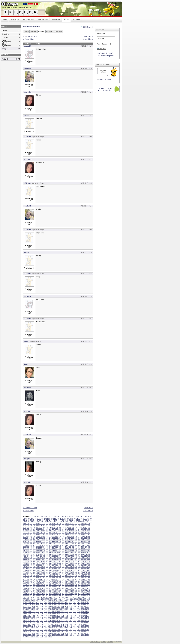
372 (40, 545)
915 (31, 592)
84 (77, 520)
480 (50, 554)
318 (69, 540)
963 (50, 595)
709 (44, 574)
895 (34, 590)
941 (47, 594)
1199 (62, 621)
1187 (79, 619)
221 (28, 533)
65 (33, 520)
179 (28, 529)
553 (82, 560)
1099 (46, 610)
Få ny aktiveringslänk (106, 56)
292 (53, 538)
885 (69, 588)
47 (61, 518)
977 (28, 597)
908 (76, 590)
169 (63, 527)
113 (87, 522)
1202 (75, 621)
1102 (58, 610)
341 (76, 542)
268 (44, 536)
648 (50, 569)
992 (76, 597)
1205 (87, 621)
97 (38, 522)
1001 (39, 599)
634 (73, 567)
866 (76, 587)
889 (82, 588)
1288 (33, 631)
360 (69, 543)
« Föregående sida (30, 36)
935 (28, 594)
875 (37, 588)
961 (44, 595)
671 (57, 570)
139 (34, 525)
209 (57, 531)
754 (53, 578)
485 (66, 554)
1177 (37, 619)
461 (57, 552)
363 (79, 543)
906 (69, 590)
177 (89, 527)
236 (76, 533)
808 (24, 583)
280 (82, 536)
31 (24, 518)
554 (85, 560)
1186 (75, 619)
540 (40, 560)
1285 (87, 630)
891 (89, 588)
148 (63, 525)
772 (44, 579)
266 (37, 536)
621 (31, 567)
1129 (37, 613)
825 (79, 583)
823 (73, 583)
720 (79, 574)
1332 (83, 635)
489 (79, 554)
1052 (50, 604)
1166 (58, 617)
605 (47, 565)
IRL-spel (49, 32)
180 (31, 529)
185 (47, 529)
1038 (58, 603)
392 (37, 547)
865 (73, 587)
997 (24, 599)
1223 (29, 624)
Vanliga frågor (29, 19)
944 (57, 594)
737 (66, 576)
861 (60, 587)
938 (37, 594)
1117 (54, 612)
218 (85, 531)
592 (73, 563)
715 (63, 574)
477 (40, 554)
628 (53, 567)
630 (60, 567)
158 (28, 527)
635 (76, 567)
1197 (54, 621)
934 (24, 594)
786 (89, 579)
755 (57, 578)
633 (69, 567)
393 (40, 547)
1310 (58, 633)
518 (37, 558)
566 (57, 561)
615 (79, 565)
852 (31, 587)
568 (63, 561)
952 (82, 594)
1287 (29, 631)
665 (37, 570)
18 (63, 516)
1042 (75, 603)
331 (44, 542)
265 (34, 536)
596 (85, 563)
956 (28, 595)
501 (50, 556)
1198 (58, 621)
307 (34, 540)
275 (66, 536)
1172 (83, 617)
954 (89, 594)
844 (73, 585)
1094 (25, 610)
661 (24, 570)
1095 (29, 610)
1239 (29, 626)
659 (85, 569)
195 (79, 529)
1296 (66, 631)
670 (53, 570)
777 (60, 579)
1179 (46, 619)
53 (75, 518)
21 (70, 516)
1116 (50, 612)
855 (40, 587)
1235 (79, 624)
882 (60, 588)
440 (57, 551)
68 (40, 520)
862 (63, 587)
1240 (33, 626)
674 (66, 570)
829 (24, 585)
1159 (29, 617)
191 (66, 529)
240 (89, 533)
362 (76, 543)
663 (31, 570)
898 (44, 590)
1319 (29, 635)
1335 (29, 637)
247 (44, 534)
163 (44, 527)
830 (28, 585)
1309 (54, 633)
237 (79, 533)
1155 (79, 615)
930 (79, 592)
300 (79, 538)
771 (40, 579)
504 (60, 556)
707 (37, 574)
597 (89, 563)
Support (34, 32)
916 (34, 592)
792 (40, 581)
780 (69, 579)
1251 (79, 626)
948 (69, 594)
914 (28, 592)
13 (51, 516)
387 (89, 545)
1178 (41, 619)
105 (61, 522)
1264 (66, 628)
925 (63, 592)
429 (89, 549)
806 (85, 581)
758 (66, 578)
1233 (70, 624)
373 (44, 545)
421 (63, 549)
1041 (70, 603)
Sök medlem (43, 19)
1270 (25, 630)
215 (76, 531)
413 (37, 549)
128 (66, 524)
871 (24, 588)
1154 (75, 615)
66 (36, 520)
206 (47, 531)
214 (73, 531)
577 (24, 563)
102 (52, 522)
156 (89, 525)
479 (47, 554)
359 (66, 543)
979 (34, 597)
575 (85, 561)
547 (63, 560)
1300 (83, 631)
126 (60, 524)
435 (40, 551)
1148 (50, 615)
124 (53, 524)
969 (69, 595)
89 (88, 520)
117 (31, 524)
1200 (66, 621)
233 (66, 533)
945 (60, 594)
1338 (41, 637)
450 (89, 551)
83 (75, 520)
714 (60, 574)
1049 (37, 604)
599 (28, 565)
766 (24, 579)
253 (63, 534)
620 (28, 567)
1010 (76, 599)
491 (85, 554)
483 (60, 554)
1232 (66, 624)
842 (66, 585)
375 (50, 545)
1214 (58, 622)
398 (57, 547)
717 (69, 574)
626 (47, 567)
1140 (83, 613)
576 (89, 561)
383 (76, 545)
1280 (66, 630)
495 (31, 556)
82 (72, 520)
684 (31, 572)
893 (28, 590)
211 (63, 531)
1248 (66, 626)
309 (40, 540)
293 (57, 538)
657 (79, 569)
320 (76, 540)
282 (89, 536)
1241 (37, 626)
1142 (25, 615)
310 (44, 540)
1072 (66, 606)
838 (53, 585)
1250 (75, 626)
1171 (79, 617)
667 (44, 570)
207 (50, 531)
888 (79, 588)
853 (34, 587)
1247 (62, 626)
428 (85, 549)
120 (40, 524)
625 (44, 567)
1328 (66, 635)
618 (89, 565)
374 (47, 545)
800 (66, 581)
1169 (70, 617)
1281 (70, 630)
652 (63, 569)
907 (73, 590)
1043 (79, 603)
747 (31, 578)
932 (85, 592)
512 (85, 556)
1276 (50, 630)
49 (65, 518)
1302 (25, 633)
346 (24, 543)
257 (76, 534)
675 (69, 570)
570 (69, 561)
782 (76, 579)
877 (44, 588)
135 (89, 524)
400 (63, 547)
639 (89, 567)
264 (31, 536)
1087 (62, 608)
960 (40, 595)
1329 (70, 635)
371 (37, 545)
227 (47, 533)
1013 (88, 599)
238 (82, 533)
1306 (41, 633)
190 (63, 529)
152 (76, 525)
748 (34, 578)
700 (82, 572)
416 (47, 549)
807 (89, 581)
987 (60, 597)
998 (28, 599)
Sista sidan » (88, 39)
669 (50, 570)
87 (84, 520)
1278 (58, 630)
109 (74, 522)
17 (61, 516)
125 (57, 524)
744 (89, 576)
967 (63, 595)
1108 (83, 610)
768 (31, 579)
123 (50, 524)
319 (73, 540)
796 (53, 581)
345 (89, 542)
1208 (33, 622)
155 (85, 525)
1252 (83, 626)
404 (76, 547)
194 (76, 529)
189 (60, 529)
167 (57, 527)
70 (45, 520)
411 (31, 549)
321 (79, 540)
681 (89, 570)
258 (79, 534)
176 (85, 527)
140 (37, 525)
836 (47, 585)
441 (60, 551)
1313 (70, 633)
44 (54, 518)
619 (24, 567)
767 (28, 579)
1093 (87, 608)
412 (34, 549)
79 (65, 520)
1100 (50, 610)
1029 (87, 601)
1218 (75, 622)
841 (63, 585)
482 (57, 554)
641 (28, 569)
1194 (41, 621)
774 (50, 579)
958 (34, 595)
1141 (87, 613)
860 (57, 587)
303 (89, 538)
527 (66, 558)
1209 (37, 622)
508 (73, 556)
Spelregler (15, 19)
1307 (46, 633)
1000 (34, 599)
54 (77, 518)
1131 (46, 613)
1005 (55, 599)
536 (28, 560)
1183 (62, 619)
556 (24, 561)
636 (79, 567)
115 (24, 524)
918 (40, 592)
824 (76, 583)
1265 (70, 628)
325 (24, 542)
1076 (83, 606)
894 (31, 590)
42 (49, 518)
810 (31, 583)
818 (57, 583)
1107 (79, 610)
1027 (79, 601)
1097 (37, 610)
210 (60, 531)
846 (79, 585)
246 (40, 534)
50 (68, 518)
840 (60, 585)
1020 (50, 601)
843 (69, 585)
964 (53, 595)
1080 (33, 608)
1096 (33, 610)
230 (57, 533)
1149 (54, 615)
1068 (50, 606)
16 (58, 516)
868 (82, 587)
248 (47, 534)
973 (82, 595)
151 (73, 525)
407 (85, 547)
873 (31, 588)
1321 (37, 635)
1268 (83, 628)
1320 (33, 635)
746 (28, 578)
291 (50, 538)
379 (63, 545)
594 (79, 563)
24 (77, 516)
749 (37, 578)
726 (31, 576)
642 (31, 569)
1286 (25, 631)
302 (85, 538)
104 (58, 522)
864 (69, 587)
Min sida (76, 19)
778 (63, 579)
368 (28, 545)
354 (50, 543)
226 (44, 533)
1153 (70, 615)
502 (53, 556)
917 (37, 592)
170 (66, 527)
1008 (68, 599)
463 (63, 552)
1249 (70, 626)
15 (56, 516)
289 (44, 538)
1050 (41, 604)
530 (76, 558)
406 (82, 547)
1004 (51, 599)
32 (26, 518)
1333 (87, 635)
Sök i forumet (88, 27)
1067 (46, 606)
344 (85, 542)
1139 (79, 613)
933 (89, 592)
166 (53, 527)
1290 (41, 631)
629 (57, 567)
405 (79, 547)
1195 (46, 621)
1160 (33, 617)
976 (24, 597)
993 (79, 597)
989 (66, 597)
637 (82, 567)
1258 (41, 628)
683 (28, 572)
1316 (83, 633)
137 (28, 525)
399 (60, 547)
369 (31, 545)
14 (54, 516)
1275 (46, 630)
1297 (70, 631)
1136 (66, 613)
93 (29, 522)
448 (82, 551)
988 (63, 597)
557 (28, 561)
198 (89, 529)
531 (79, 558)
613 (73, 565)
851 (28, 587)
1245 (54, 626)
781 (73, 579)
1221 (87, 622)
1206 (25, 622)
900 (50, 590)
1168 (66, 617)
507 (69, 556)
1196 (50, 621)
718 (73, 574)
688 (44, 572)
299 (76, 538)
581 (37, 563)
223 (34, 533)
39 (42, 518)
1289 (37, 631)
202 (34, 531)
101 (48, 522)
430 (24, 551)
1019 (46, 601)
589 (63, 563)
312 (50, 540)
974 (85, 595)
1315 (79, 633)
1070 (58, 606)
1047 (29, 604)
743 (85, 576)
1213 (54, 622)
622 (34, 567)
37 (38, 518)
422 (66, 549)
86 (81, 520)
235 (73, 533)
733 (53, 576)
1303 (29, 633)
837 (50, 585)
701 (85, 572)
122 (47, 524)
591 (69, 563)
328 (34, 542)
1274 (41, 630)
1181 (54, 619)
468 (79, 552)
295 (63, 538)
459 (50, 552)
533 (85, 558)
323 (85, 540)
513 (89, 556)
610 (63, 565)
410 (28, 549)
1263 (62, 628)
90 (91, 520)
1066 (41, 606)
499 (44, 556)
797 (57, 581)
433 (34, 551)
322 (82, 540)
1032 (33, 603)
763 (82, 578)
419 (57, 549)
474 (31, 554)
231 (60, 533)
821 (66, 583)
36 (36, 518)
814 (44, 583)
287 (37, 538)
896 (37, 590)
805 (82, 581)
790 (34, 581)
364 (82, 543)
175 (82, 527)
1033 (37, 603)
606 (50, 565)
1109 (87, 610)
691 (53, 572)
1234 (75, 624)
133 (82, 524)
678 (79, 570)
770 (37, 579)
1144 (33, 615)
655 (73, 569)
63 (29, 520)
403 (73, 547)
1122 (75, 612)
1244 (50, 626)
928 (73, 592)
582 (40, 563)
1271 (29, 630)
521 (47, 558)
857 (47, 587)
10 (45, 516)
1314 (75, 633)
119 (37, 524)
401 (66, 547)
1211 (46, 622)
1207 (29, 622)
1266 (75, 628)
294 (60, 538)
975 (89, 595)
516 (31, 558)
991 (73, 597)
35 (33, 518)
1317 (87, 633)
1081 (37, 608)
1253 (87, 626)
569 (66, 561)
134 (85, 524)
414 (40, 549)
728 (37, 576)
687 (40, 572)
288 (40, 538)
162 (40, 527)
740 (76, 576)
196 (82, 529)
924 (60, 592)
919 (44, 592)
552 (79, 560)
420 (60, 549)
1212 (50, 622)
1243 (46, 626)
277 (73, 536)
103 (55, 522)
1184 (66, 619)
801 (69, 581)
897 (40, 590)
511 (82, 556)
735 (60, 576)
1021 (54, 601)
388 (24, 547)
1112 (33, 612)
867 (79, 587)
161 (37, 527)
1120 (66, 612)
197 (85, 529)
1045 (87, 603)
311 (47, 540)
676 (73, 570)
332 (47, 542)
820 (63, 583)
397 (53, 547)
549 (69, 560)
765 (89, 578)
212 (66, 531)
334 (53, 542)
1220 (83, 622)
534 (89, 558)
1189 (87, 619)
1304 (33, 633)
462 (60, 552)
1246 (58, 626)
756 (60, 578)
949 (73, 594)
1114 (41, 612)
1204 (83, 621)
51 (70, 518)
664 (34, 570)
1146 (41, 615)
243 (31, 534)
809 (28, 583)
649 (53, 569)
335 (57, 542)
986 (57, 597)
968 (66, 595)
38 (40, 518)
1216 (66, 622)
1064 (33, 606)
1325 (54, 635)
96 (36, 522)
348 (31, 543)
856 (44, 587)
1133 (54, 613)
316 (63, 540)
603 (40, 565)
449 (85, 551)
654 (69, 569)
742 (82, 576)
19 (65, 516)
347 (28, 543)
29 (88, 516)
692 (57, 572)
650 (57, 569)
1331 (79, 635)
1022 (58, 601)
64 (31, 520)
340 (73, 542)
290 (47, 538)
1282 (75, 630)
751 (44, 578)
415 (44, 549)
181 (34, 529)
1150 (58, 615)
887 (76, 588)
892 (24, 590)
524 (57, 558)
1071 (62, 606)
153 (79, 525)
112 (84, 522)
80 (68, 520)
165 (50, 527)
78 (63, 520)
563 (47, 561)
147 (60, 525)
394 (44, 547)
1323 (46, 635)
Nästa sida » (88, 36)
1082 (41, 608)
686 (37, 572)
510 (79, 556)
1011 (80, 599)
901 (53, 590)
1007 (63, 599)
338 (66, 542)
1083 (46, 608)
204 (40, 531)
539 (37, 560)
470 (85, 552)
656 (76, 569)
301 (82, 538)
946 (63, 594)
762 (79, 578)
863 (66, 587)
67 (38, 520)
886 (73, 588)
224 (37, 533)
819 (60, 583)
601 (34, 565)
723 (89, 574)
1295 (62, 631)
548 (66, 560)
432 (31, 551)
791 (37, 581)
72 (49, 520)
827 (85, 583)
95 (33, 522)
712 (53, 574)
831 (31, 585)
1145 (37, 615)
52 (72, 518)
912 (89, 590)
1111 (29, 612)
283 (24, 538)
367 (24, 545)
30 (90, 516)
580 (34, 563)
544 (53, 560)
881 (57, 588)
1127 (29, 613)
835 (44, 585)
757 (63, 578)
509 (76, 556)
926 (66, 592)
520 (44, 558)
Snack (27, 32)
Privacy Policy (95, 642)
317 (66, 540)
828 (89, 583)
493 (24, 556)
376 (53, 545)
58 (86, 518)
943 (53, 594)
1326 (58, 635)
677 (76, 570)
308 (37, 540)
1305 (37, 633)
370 (34, 545)
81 (70, 520)
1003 (47, 599)
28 (86, 516)
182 (37, 529)
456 (40, 552)
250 (53, 534)
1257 (37, 628)
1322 (41, 635)
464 (66, 552)
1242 (41, 626)
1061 (87, 604)
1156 (83, 615)
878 (47, 588)
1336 (33, 637)
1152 (66, 615)
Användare (101, 34)
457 (44, 552)
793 (44, 581)
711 (50, 574)
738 (69, 576)
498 (40, 556)
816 (50, 583)
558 (31, 561)
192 (69, 529)
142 (44, 525)
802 (73, 581)
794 (47, 581)
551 (76, 560)
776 (57, 579)
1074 (75, 606)
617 (85, 565)
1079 (29, 608)
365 (85, 543)
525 (60, 558)
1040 (66, 603)
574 (82, 561)
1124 (83, 612)
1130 (41, 613)
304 (24, 540)
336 (60, 542)
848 (85, 585)
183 (40, 529)
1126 (25, 613)
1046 (25, 604)
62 (26, 520)
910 (82, 590)
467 (76, 552)
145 (53, 525)
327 (31, 542)
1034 (41, 603)
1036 (50, 603)
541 (44, 560)
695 (66, 572)
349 (34, 543)
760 (73, 578)
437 (47, 551)
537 (31, 560)
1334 (25, 637)
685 (34, 572)
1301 (87, 631)
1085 (54, 608)
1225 (37, 624)
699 (79, 572)
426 (79, 549)
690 (50, 572)
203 (37, 531)
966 (60, 595)
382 (73, 545)
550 (73, 560)
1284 (83, 630)
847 (82, 585)
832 (34, 585)
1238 (25, 626)
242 (28, 534)
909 (79, 590)
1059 (79, 604)
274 (63, 536)
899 (47, 590)
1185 (70, 619)
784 (82, 579)
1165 (54, 617)
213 (69, 531)
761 (76, 578)
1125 (87, 612)
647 (47, 569)
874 (34, 588)
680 (85, 570)
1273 (37, 630)
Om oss (110, 642)
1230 (58, 624)
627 (50, 567)
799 (63, 581)
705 (31, 574)
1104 (66, 610)
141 (40, 525)
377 (57, 545)
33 (29, 518)
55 (79, 518)
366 (89, 543)
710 (47, 574)
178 (24, 529)
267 (40, 536)
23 (74, 516)
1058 (75, 604)
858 (50, 587)
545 (57, 560)
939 (40, 594)
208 (53, 531)
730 (44, 576)
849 (89, 585)
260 (85, 534)
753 (50, 578)
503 (57, 556)
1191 (29, 621)
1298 (75, 631)
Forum (66, 19)
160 (34, 527)
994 (82, 597)
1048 (33, 604)
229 (53, 533)
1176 (33, 619)
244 (34, 534)
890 (85, 588)
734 (57, 576)
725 (28, 576)
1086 (58, 608)
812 (37, 583)
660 (89, 569)
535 (24, 560)
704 (28, 574)
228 (50, 533)
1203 (79, 621)
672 (60, 570)
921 (50, 592)
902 (57, 590)
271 (53, 536)
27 (84, 516)
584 (47, 563)
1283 (79, 630)
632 (66, 567)
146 (57, 525)
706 (34, 574)
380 (66, 545)
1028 (83, 601)
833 (37, 585)
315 (60, 540)
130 (73, 524)
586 (53, 563)
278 (76, 536)
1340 (50, 637)
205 (44, 531)
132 (79, 524)
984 (50, 597)
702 (89, 572)
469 (82, 552)
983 (47, 597)
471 (89, 552)
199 (24, 531)
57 (84, 518)
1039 (62, 603)
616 (82, 565)
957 (31, 595)
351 (40, 543)
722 (85, 574)
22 (72, 516)
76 (58, 520)
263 (28, 536)
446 (76, 551)
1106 (75, 610)
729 (40, 576)
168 (60, 527)
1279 (62, 630)
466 (73, 552)
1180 (50, 619)
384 (79, 545)
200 (28, 531)
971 (76, 595)
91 (24, 522)
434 (37, 551)
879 (50, 588)
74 (54, 520)
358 (63, 543)
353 (47, 543)
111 (80, 522)
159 (31, 527)
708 (40, 574)
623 (37, 567)
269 (47, 536)
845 (76, 585)
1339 (46, 637)
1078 (25, 608)
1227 (46, 624)
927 (69, 592)
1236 (83, 624)
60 (91, 518)
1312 (66, 633)
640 (24, 569)
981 (40, 597)
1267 (79, 628)
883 (63, 588)
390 (31, 547)
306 (31, 540)
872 (28, 588)
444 (69, 551)
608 (57, 565)
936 (31, 594)
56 (81, 518)
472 (24, 554)
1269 (87, 628)
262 (24, 536)
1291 (46, 631)
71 (47, 520)
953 (85, 594)
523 (53, 558)
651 (60, 569)
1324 (50, 635)
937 (34, 594)
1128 (33, 613)
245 (37, 534)
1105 (70, 610)
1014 (25, 601)
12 (49, 516)
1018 (41, 601)
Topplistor (56, 19)
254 (66, 534)
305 (28, 540)
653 (66, 569)
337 (63, 542)
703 (24, 574)
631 (63, 567)
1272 (33, 630)
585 (50, 563)
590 (66, 563)
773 (47, 579)
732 (50, 576)
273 (60, 536)
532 (82, 558)
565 (53, 561)
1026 (75, 601)
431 (28, 551)
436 (44, 551)
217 (82, 531)
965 (57, 595)
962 (47, 595)
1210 (41, 622)
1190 (25, 621)
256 (73, 534)
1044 (83, 603)
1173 (87, 617)
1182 (58, 619)
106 (64, 522)
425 (76, 549)
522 (50, 558)
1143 (29, 615)
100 (45, 522)
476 (37, 554)
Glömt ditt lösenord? (106, 53)
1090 (75, 608)
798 (60, 581)
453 (31, 552)
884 (66, 588)
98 (40, 522)
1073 (70, 606)
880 (53, 588)
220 (24, 533)
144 (50, 525)
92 (26, 522)
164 (47, 527)
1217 (70, 622)
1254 (25, 628)
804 (79, 581)
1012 (84, 599)
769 (34, 579)
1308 (50, 633)
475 (34, 554)
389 (28, 547)
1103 (62, 610)
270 (50, 536)
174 (79, 527)
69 (42, 520)
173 (76, 527)
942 (50, 594)
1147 (46, 615)
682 (24, 572)
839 (57, 585)
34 (31, 518)
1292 (50, 631)
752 (47, 578)
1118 (58, 612)
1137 (70, 613)
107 (68, 522)
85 (79, 520)
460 (53, 552)
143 (47, 525)
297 (69, 538)
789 (31, 581)
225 (40, 533)
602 (37, 565)
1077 (87, 606)
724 (24, 576)
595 (82, 563)
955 (24, 595)
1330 (75, 635)
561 (40, 561)
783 (79, 579)
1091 (79, 608)
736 (63, 576)
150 (69, 525)
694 (63, 572)
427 (82, 549)
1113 (37, 612)
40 (45, 518)
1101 (54, 610)
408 (89, 547)
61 (24, 520)
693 (60, 572)
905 (66, 590)
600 (31, 565)
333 (50, 542)
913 (24, 592)
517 (34, 558)
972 (79, 595)
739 (73, 576)
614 (76, 565)
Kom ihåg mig (102, 44)
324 (89, 540)
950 (76, 594)
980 (37, 597)
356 (57, 543)
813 (40, 583)
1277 (54, 630)
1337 (37, 637)
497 (37, 556)
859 (53, 587)
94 (31, 522)
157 (24, 527)
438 (50, 551)
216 (79, 531)
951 (79, 594)
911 (85, 590)
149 (66, 525)
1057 (70, 604)
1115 (46, 612)
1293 (54, 631)
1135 (62, 613)
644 (37, 569)
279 (79, 536)
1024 (66, 601)
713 (57, 574)
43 (52, 518)
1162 (41, 617)
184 (44, 529)
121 (44, 524)
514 (24, 558)
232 (63, 533)
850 (24, 587)
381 (69, 545)
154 (82, 525)
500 (47, 556)
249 (50, 534)
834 (40, 585)
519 (40, 558)
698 (76, 572)
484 (63, 554)
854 (37, 587)
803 (76, 581)
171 (69, 527)
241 (24, 534)
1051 (46, 604)
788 (28, 581)
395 (47, 547)
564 (50, 561)
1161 (37, 617)
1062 (25, 606)
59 (88, 518)
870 (89, 587)
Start (5, 19)
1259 (46, 628)
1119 (62, 612)
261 (89, 534)
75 (56, 520)
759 (69, 578)
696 (69, 572)
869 (85, 587)
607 (53, 565)
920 (47, 592)
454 (34, 552)
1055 (62, 604)
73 (52, 520)
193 (73, 529)
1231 (62, 624)
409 (24, 549)
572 (76, 561)
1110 (25, 612)
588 (60, 563)
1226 (41, 624)
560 (37, 561)
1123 (79, 612)
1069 (54, 606)
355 (53, 543)
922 (53, 592)
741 (79, 576)
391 (34, 547)
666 (40, 570)
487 (73, 554)
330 (40, 542)
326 (28, 542)
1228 (50, 624)
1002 (43, 599)
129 (69, 524)
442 (63, 551)
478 (44, 554)
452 (28, 552)
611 (66, 565)
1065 (37, 606)
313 (53, 540)
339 (69, 542)
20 (67, 516)
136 (24, 525)
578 (28, 563)
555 (89, 560)
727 (34, 576)
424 (73, 549)
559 (34, 561)
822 (69, 583)
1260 (50, 628)
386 (85, 545)
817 (53, 583)
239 (85, 533)
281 (85, 536)
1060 (83, 604)
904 (63, 590)
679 (82, 570)
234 (69, 533)
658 (82, 569)
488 (76, 554)
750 (40, 578)
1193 (37, 621)
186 (50, 529)
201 (31, 531)
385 (82, 545)
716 (66, 574)
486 (69, 554)
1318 (25, 635)
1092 (83, 608)
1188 (83, 619)
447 (79, 551)
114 (90, 522)
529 (73, 558)
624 (40, 567)
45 (56, 518)
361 (73, 543)
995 (85, 597)
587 (57, 563)
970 (73, 595)
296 (66, 538)
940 (44, 594)
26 (81, 516)
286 (34, 538)
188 (57, 529)
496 (34, 556)
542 (47, 560)
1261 (54, 628)
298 (73, 538)
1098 (41, 610)
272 (57, 536)
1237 (87, 624)
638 (85, 567)
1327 (62, 635)
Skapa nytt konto (105, 79)
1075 (79, 606)
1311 (62, 633)
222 (31, 533)
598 (24, 565)
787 (24, 581)
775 (53, 579)
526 (63, 558)
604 (44, 565)
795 (50, 581)
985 (53, 597)
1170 (75, 617)
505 (63, 556)
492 (89, 554)
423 (69, 549)
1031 (29, 603)
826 (82, 583)
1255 (29, 628)
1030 (25, 603)
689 (47, 572)
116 (28, 524)
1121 (70, 612)
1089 (70, 608)
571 (73, 561)
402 (69, 547)
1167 (62, 617)
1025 (70, 601)
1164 (50, 617)
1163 (46, 617)
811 (34, 583)
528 (69, 558)
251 (57, 534)
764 (85, 578)
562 (44, 561)
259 (82, 534)
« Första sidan (28, 39)
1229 (54, 624)
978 (31, 597)
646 (44, 569)
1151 (62, 615)
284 (28, 538)
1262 (58, 628)
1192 (33, 621)
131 (76, 524)
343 (82, 542)
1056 (66, 604)
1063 (29, 606)
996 (89, 597)
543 (50, 560)
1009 (72, 599)
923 (57, 592)
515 (28, 558)
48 (63, 518)
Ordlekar (41, 32)
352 (44, 543)
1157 (87, 615)
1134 (58, 613)
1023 (62, 601)
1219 (79, 622)
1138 (75, 613)
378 (60, 545)
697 (73, 572)
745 (24, 578)
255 (69, 534)
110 (77, 522)
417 (50, 549)
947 (66, 594)
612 (69, 565)
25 (79, 516)
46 (58, 518)
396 (50, 547)
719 (76, 574)
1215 (62, 622)
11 (47, 516)
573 (79, 561)
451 (24, 552)
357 (60, 543)
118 (34, 524)
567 (60, 561)
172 (73, 527)
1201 (70, 621)
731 (47, 576)
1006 (59, 599)
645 (40, 569)
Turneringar (58, 32)
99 (42, 522)
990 (69, 597)
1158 (25, 617)
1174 (25, 619)
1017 (37, 601)
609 (60, 565)
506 (66, 556)
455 (37, 552)
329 (37, 542)
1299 (79, 631)
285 (31, 538)
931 (82, 592)
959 (37, 595)
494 (28, 556)
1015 (29, 601)
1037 (54, 603)
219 (89, 531)
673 (63, 570)
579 (31, 563)
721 (82, 574)
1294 (58, 631)
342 (79, 542)
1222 (25, 624)
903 (60, 590)
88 (86, 520)
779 (66, 579)
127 (63, 524)
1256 (33, 628)
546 (60, 560)
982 (44, 597)
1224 (33, 624)
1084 (50, 608)
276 (69, 536)
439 (53, 551)
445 (73, 551)
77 (61, 520)
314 (57, 540)
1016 (33, 601)
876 (40, 588)
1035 (46, 603)
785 (85, 579)
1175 (29, 619)
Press (103, 642)
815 (47, 583)
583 (44, 563)
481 (53, 554)
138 (31, 525)
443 (66, 551)
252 (60, 534)
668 (47, 570)
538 (34, 560)
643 (34, 569)
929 (76, 592)
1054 (58, 604)
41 (47, 518)
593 (76, 563)
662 (28, 570)
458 (47, 552)
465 (69, 552)
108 (71, 522)
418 (53, 549)
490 (82, 554)
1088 (66, 608)
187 (53, 529)
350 (37, 543)
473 (28, 554)
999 (31, 599)
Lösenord (100, 39)
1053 (54, 604)
